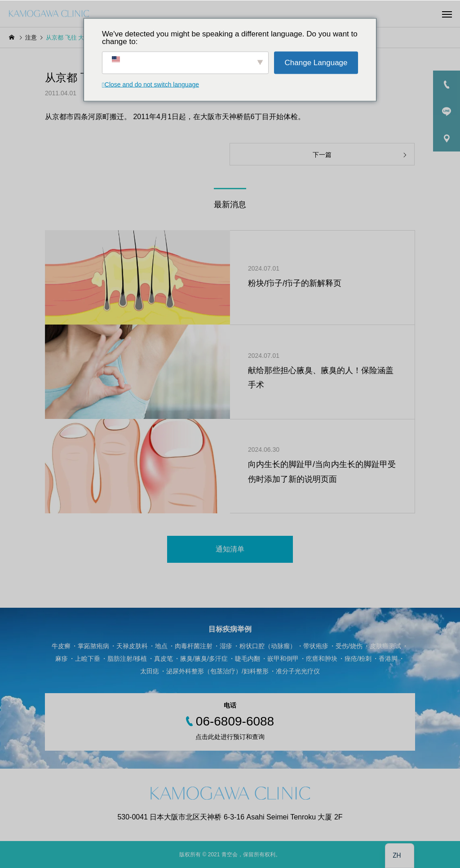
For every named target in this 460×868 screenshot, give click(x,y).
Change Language (316, 63)
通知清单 (230, 549)
